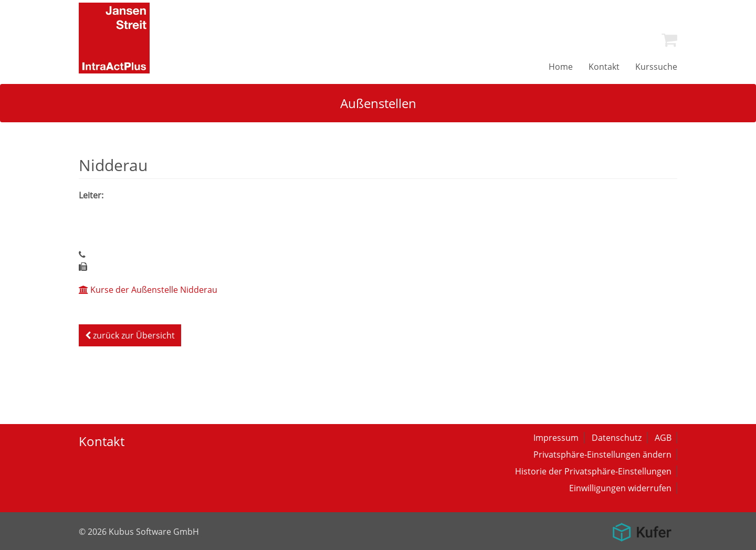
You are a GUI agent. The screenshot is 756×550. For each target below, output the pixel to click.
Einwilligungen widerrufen (620, 488)
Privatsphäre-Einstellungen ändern (602, 454)
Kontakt (604, 67)
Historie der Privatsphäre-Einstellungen (593, 471)
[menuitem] (669, 40)
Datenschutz (617, 438)
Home (561, 67)
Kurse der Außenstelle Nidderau (148, 290)
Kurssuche (656, 67)
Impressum (556, 438)
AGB (663, 438)
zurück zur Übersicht (130, 335)
